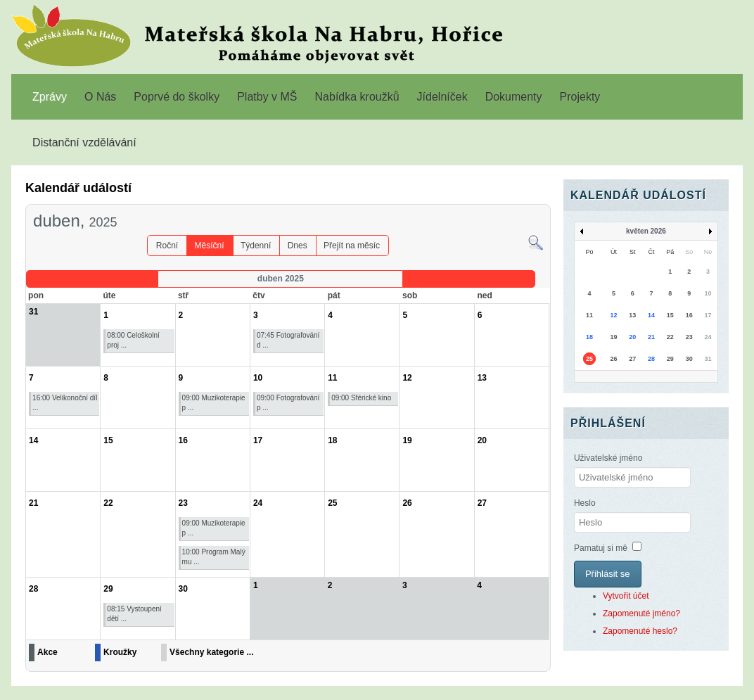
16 (689, 315)
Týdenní (256, 246)
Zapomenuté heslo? (640, 631)
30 (689, 359)
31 (708, 359)
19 (613, 337)
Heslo (585, 503)
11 (589, 315)
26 (613, 359)
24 (708, 337)
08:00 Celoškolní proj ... (133, 340)
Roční (167, 246)
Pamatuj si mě (601, 548)
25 (589, 359)
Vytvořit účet (626, 596)
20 (632, 337)
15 (670, 315)
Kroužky (120, 652)
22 (670, 337)
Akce (47, 652)
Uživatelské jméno (608, 458)
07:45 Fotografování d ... (288, 340)
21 (651, 337)
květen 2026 (646, 231)
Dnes (298, 246)
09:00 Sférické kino (361, 398)
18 (589, 337)
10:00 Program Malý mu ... (214, 557)
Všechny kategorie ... (211, 652)
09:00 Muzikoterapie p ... (214, 403)
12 (613, 315)
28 (651, 359)
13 (632, 315)
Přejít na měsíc (352, 246)
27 (632, 359)
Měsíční (210, 246)
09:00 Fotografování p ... (288, 403)
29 (670, 359)
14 (651, 315)
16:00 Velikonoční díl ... (65, 403)
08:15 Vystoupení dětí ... (134, 614)
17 (708, 315)
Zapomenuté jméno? (641, 613)
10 (708, 293)
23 (689, 337)
